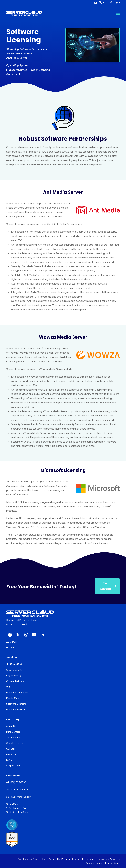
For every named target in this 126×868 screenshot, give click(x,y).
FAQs (9, 760)
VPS (8, 687)
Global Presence (15, 743)
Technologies (13, 738)
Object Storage (14, 676)
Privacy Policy (88, 859)
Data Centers (13, 732)
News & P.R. (13, 754)
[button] (118, 13)
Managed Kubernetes (17, 693)
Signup (103, 2)
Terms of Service (112, 863)
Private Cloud (13, 698)
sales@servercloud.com (19, 797)
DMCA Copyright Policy (68, 859)
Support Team (14, 766)
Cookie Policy (48, 859)
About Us (11, 726)
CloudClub (14, 664)
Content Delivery (15, 681)
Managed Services (16, 709)
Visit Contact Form (17, 790)
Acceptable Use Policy (28, 859)
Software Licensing (16, 704)
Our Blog (11, 749)
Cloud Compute (14, 670)
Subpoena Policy (94, 863)
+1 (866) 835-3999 (16, 782)
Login (117, 2)
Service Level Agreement (109, 859)
